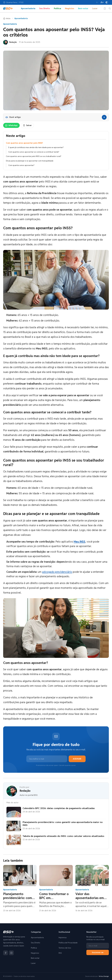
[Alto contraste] (107, 2)
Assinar (77, 759)
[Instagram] (11, 953)
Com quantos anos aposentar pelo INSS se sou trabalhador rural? (34, 156)
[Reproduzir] (104, 117)
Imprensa (63, 937)
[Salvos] (105, 8)
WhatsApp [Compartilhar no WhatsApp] (11, 125)
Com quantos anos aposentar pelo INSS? (24, 143)
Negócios (70, 8)
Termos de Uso (65, 948)
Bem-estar (83, 8)
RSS (60, 953)
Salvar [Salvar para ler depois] (27, 125)
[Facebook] (6, 953)
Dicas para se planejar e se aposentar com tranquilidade (30, 161)
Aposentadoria (28, 8)
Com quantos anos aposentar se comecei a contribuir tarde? (34, 152)
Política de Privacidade (68, 943)
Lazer (95, 8)
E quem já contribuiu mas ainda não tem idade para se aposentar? (36, 147)
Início (7, 18)
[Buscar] (110, 8)
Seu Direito (45, 8)
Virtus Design (104, 976)
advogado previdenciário (57, 572)
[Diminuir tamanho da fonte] (97, 2)
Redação (25, 791)
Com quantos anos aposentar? (21, 165)
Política (57, 8)
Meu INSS (80, 542)
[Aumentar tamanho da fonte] (102, 2)
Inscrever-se (98, 952)
